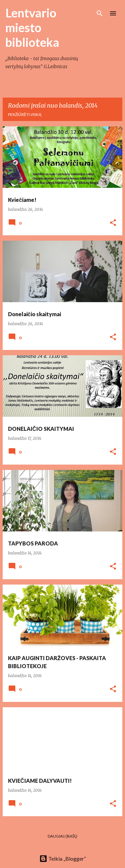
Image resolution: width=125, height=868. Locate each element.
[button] (113, 223)
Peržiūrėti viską (25, 114)
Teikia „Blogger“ (63, 858)
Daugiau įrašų (62, 836)
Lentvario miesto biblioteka (32, 27)
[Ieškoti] (100, 13)
